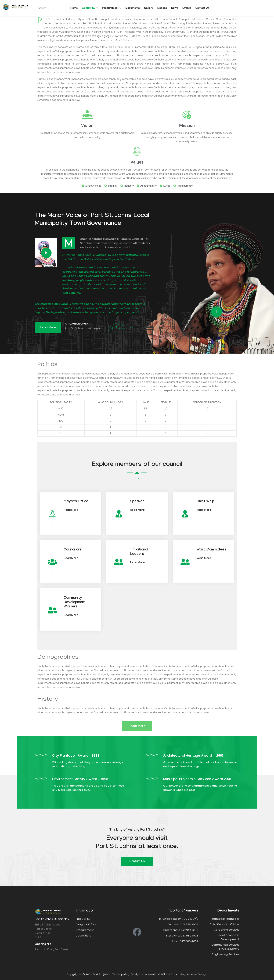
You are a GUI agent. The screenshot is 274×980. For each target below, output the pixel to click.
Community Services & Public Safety (225, 945)
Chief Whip (205, 500)
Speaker (137, 500)
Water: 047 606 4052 (184, 939)
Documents (133, 8)
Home (74, 8)
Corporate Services (227, 928)
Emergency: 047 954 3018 (181, 928)
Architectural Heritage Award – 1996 (193, 755)
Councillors (73, 548)
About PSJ (89, 8)
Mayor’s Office (86, 923)
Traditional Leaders (139, 550)
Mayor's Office (76, 500)
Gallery (149, 8)
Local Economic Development (228, 935)
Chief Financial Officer (224, 922)
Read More (71, 509)
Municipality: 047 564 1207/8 (179, 917)
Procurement (110, 8)
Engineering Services (226, 952)
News (175, 8)
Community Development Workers (75, 601)
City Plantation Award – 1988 (76, 755)
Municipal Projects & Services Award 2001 (197, 778)
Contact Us (202, 8)
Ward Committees (211, 548)
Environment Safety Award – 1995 (80, 778)
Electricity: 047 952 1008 (182, 934)
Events (187, 8)
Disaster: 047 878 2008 (183, 923)
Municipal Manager (225, 917)
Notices (162, 8)
